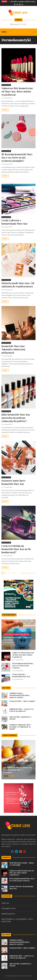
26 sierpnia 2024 (8, 227)
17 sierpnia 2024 (8, 487)
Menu (4, 32)
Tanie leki (5, 903)
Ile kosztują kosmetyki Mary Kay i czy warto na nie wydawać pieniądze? (17, 157)
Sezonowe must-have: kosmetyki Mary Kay (13, 482)
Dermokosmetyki (6, 85)
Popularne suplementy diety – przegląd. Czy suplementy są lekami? (21, 727)
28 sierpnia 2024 (8, 164)
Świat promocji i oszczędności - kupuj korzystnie (16, 634)
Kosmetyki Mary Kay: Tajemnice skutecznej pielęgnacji (13, 349)
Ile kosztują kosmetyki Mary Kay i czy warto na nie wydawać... (23, 666)
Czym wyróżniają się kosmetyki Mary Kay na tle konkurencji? (16, 549)
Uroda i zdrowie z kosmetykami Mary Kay (15, 222)
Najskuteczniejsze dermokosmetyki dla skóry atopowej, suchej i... (19, 695)
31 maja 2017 (9, 773)
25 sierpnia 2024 (8, 290)
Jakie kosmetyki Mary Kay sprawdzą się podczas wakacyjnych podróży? (16, 418)
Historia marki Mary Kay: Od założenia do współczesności (18, 285)
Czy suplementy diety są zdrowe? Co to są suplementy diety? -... (18, 769)
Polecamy (4, 1)
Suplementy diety (8, 764)
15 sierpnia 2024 (8, 556)
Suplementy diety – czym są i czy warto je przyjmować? (22, 710)
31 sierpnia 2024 (8, 98)
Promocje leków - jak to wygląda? (22, 701)
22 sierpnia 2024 (8, 356)
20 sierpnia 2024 (8, 424)
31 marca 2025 (9, 643)
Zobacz (5, 110)
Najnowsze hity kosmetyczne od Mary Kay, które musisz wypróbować (17, 91)
